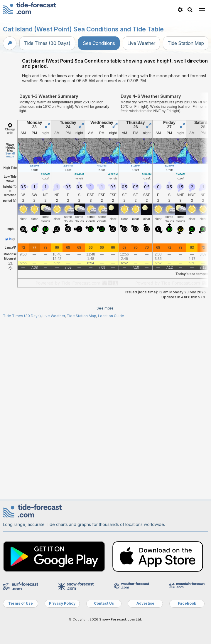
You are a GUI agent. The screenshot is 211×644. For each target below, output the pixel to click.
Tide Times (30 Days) (47, 43)
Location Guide (111, 316)
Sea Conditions (99, 43)
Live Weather (141, 43)
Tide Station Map (186, 43)
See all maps (10, 155)
